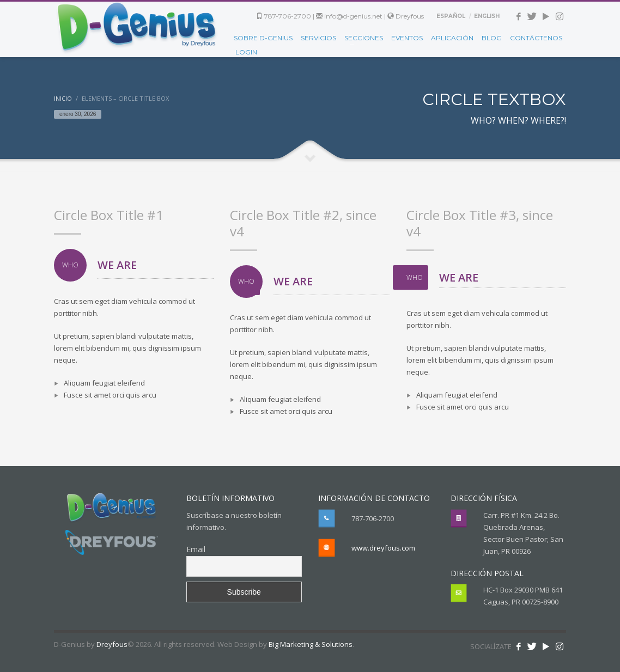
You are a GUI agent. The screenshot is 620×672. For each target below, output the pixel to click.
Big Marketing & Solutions (311, 644)
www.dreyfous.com (383, 548)
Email (196, 549)
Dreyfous (406, 16)
